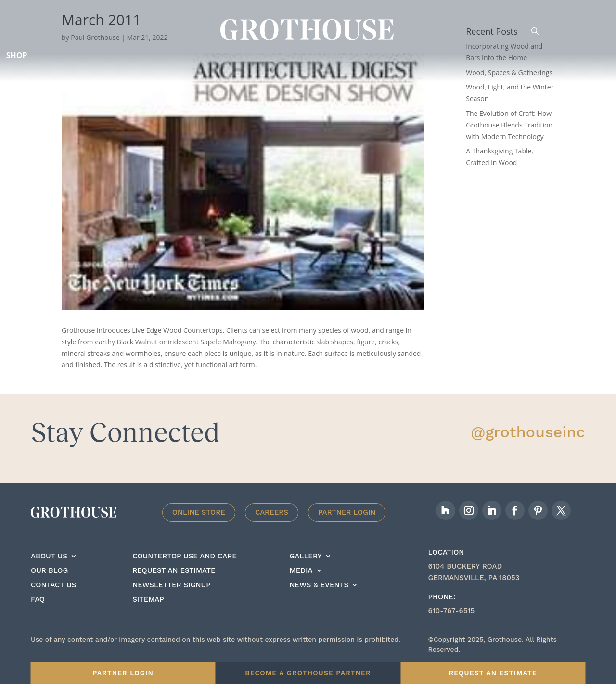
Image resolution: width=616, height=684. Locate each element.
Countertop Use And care (185, 557)
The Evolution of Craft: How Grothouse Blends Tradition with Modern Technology (509, 125)
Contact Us (53, 585)
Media (301, 571)
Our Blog (49, 571)
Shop (17, 55)
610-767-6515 (452, 611)
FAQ (38, 600)
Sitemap (148, 600)
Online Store (199, 512)
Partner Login (347, 512)
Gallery (306, 557)
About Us (49, 557)
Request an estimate (174, 571)
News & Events (319, 585)
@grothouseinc (528, 432)
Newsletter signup (171, 585)
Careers (272, 512)
